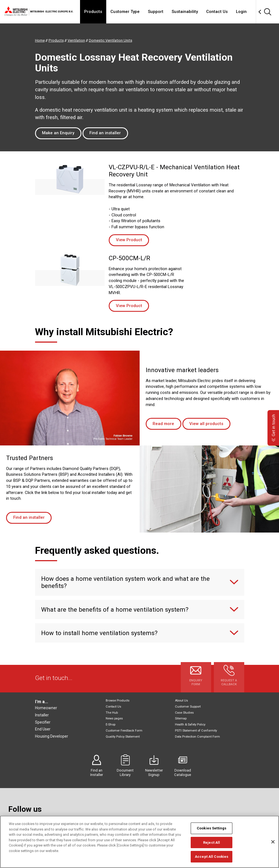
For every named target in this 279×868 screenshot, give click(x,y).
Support (156, 12)
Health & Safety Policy (190, 725)
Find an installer (105, 133)
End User (43, 729)
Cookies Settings (212, 828)
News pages (114, 718)
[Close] (273, 842)
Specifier (43, 722)
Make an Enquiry (58, 133)
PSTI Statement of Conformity (196, 731)
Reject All (212, 843)
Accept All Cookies (212, 857)
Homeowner (46, 708)
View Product (129, 240)
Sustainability (185, 12)
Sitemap (181, 718)
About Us (181, 701)
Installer (42, 715)
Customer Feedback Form (124, 731)
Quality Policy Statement (123, 737)
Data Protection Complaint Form (197, 737)
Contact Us (217, 12)
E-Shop (111, 725)
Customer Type (125, 12)
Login (241, 12)
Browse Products (118, 701)
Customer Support (188, 707)
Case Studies (184, 713)
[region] (139, 842)
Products (93, 12)
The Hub (112, 713)
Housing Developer (52, 736)
